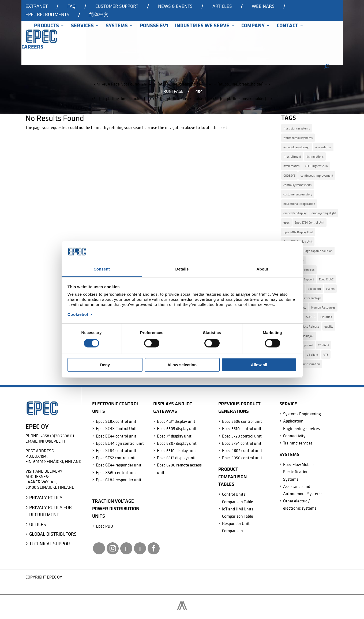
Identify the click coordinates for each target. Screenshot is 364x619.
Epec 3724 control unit (242, 443)
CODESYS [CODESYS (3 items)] (289, 175)
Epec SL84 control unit (116, 450)
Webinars (263, 6)
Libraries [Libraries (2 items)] (326, 317)
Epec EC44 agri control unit (120, 443)
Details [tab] (182, 269)
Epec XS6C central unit (116, 472)
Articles (222, 6)
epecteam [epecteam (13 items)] (314, 289)
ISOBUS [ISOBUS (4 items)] (310, 317)
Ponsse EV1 (154, 26)
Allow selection (182, 365)
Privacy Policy (46, 497)
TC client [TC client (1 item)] (324, 345)
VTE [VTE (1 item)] (326, 355)
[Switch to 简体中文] (99, 16)
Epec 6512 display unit (176, 458)
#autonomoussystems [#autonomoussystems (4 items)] (298, 138)
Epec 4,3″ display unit (176, 421)
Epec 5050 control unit (242, 458)
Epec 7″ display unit (174, 436)
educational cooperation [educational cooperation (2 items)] (299, 204)
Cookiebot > (80, 314)
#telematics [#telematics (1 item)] (291, 166)
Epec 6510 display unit (177, 450)
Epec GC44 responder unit (119, 465)
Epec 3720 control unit (242, 436)
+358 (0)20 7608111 (57, 436)
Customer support (117, 6)
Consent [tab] (102, 269)
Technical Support (51, 544)
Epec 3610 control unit (242, 428)
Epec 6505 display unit (177, 428)
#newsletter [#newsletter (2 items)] (323, 147)
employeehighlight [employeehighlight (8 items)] (324, 213)
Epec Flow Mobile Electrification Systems (298, 472)
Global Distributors (53, 534)
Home (24, 33)
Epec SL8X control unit (116, 421)
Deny (105, 365)
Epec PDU (104, 526)
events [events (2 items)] (330, 289)
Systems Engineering (302, 414)
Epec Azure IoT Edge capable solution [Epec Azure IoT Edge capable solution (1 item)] (308, 251)
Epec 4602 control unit (242, 450)
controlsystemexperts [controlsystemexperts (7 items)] (297, 185)
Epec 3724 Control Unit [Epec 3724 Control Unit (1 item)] (309, 222)
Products (46, 26)
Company (253, 26)
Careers (32, 47)
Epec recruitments (47, 15)
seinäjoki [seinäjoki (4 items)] (308, 336)
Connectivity (294, 436)
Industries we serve (202, 26)
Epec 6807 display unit (177, 443)
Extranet (37, 6)
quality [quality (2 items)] (329, 326)
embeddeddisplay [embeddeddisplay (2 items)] (295, 213)
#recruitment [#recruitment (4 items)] (292, 156)
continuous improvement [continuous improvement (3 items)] (317, 175)
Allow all (259, 365)
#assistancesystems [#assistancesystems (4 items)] (297, 128)
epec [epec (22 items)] (286, 222)
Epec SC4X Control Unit (116, 428)
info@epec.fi (52, 441)
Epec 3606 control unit (242, 421)
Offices (38, 524)
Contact (287, 26)
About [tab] (262, 269)
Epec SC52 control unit (116, 458)
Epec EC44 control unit (116, 436)
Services (82, 26)
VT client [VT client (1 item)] (312, 355)
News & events (175, 6)
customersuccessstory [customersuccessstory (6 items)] (298, 194)
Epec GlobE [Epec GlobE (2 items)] (326, 279)
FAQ (72, 6)
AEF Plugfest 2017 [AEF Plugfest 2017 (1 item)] (316, 166)
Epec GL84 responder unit (119, 480)
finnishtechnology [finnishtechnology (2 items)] (309, 298)
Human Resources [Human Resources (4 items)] (323, 307)
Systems (117, 26)
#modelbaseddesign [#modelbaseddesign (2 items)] (297, 147)
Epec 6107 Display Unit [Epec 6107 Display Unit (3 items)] (298, 232)
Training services (298, 443)
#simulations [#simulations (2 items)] (315, 156)
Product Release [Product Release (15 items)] (308, 326)
